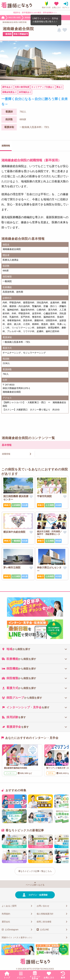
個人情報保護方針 (45, 914)
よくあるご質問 (9, 906)
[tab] (35, 649)
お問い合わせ (43, 906)
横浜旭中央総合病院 (14, 532)
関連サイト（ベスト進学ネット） (17, 938)
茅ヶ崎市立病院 (12, 567)
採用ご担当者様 (44, 922)
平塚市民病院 (44, 496)
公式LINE (44, 930)
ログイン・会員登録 (38, 895)
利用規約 (6, 914)
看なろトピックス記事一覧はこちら (35, 871)
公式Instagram (12, 930)
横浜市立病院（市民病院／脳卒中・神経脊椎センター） (50, 534)
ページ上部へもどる (35, 885)
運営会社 (6, 922)
